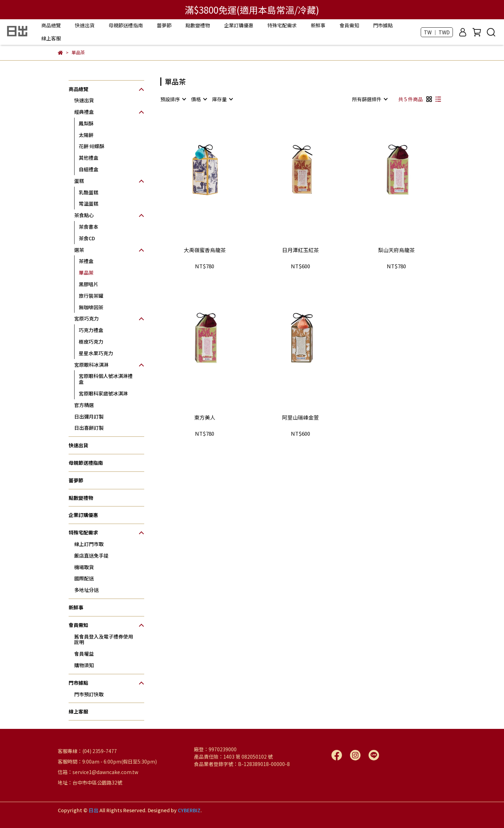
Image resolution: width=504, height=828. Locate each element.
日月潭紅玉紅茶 (300, 250)
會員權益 (84, 654)
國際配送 (84, 578)
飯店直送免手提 (91, 556)
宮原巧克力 (86, 318)
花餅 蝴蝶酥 (92, 146)
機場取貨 (84, 567)
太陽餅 (86, 135)
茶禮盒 (86, 261)
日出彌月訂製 (89, 416)
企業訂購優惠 (239, 25)
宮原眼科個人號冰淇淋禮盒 (106, 379)
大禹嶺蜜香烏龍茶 (205, 250)
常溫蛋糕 (89, 203)
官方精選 (84, 405)
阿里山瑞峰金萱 (300, 418)
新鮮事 (318, 25)
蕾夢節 (164, 25)
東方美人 (205, 418)
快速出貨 (85, 25)
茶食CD (87, 238)
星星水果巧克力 (96, 353)
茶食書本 (89, 227)
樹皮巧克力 (91, 341)
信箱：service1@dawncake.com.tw (98, 772)
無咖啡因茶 (91, 307)
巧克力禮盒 (91, 330)
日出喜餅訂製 (89, 428)
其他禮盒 (89, 158)
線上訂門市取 (89, 544)
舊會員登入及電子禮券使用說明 (104, 639)
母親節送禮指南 (126, 25)
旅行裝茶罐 (91, 296)
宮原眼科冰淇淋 (91, 365)
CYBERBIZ (189, 810)
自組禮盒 (89, 169)
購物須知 (84, 665)
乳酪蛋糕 (89, 192)
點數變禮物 (198, 25)
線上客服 (51, 38)
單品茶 (86, 272)
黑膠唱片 (89, 284)
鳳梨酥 (86, 123)
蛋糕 (79, 181)
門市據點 (383, 25)
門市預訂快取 (89, 694)
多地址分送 (86, 590)
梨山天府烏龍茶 (396, 250)
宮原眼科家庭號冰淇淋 (103, 393)
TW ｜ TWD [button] (437, 32)
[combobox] (173, 99)
